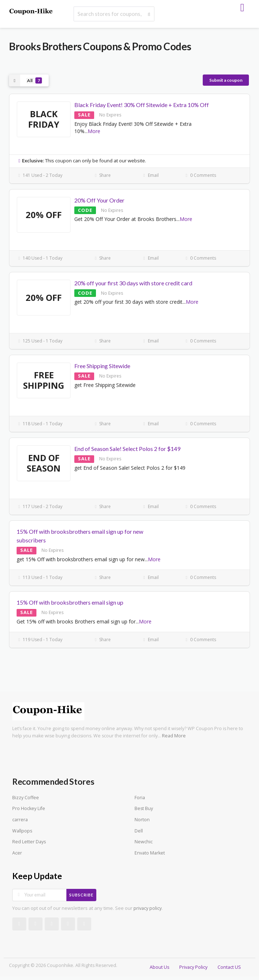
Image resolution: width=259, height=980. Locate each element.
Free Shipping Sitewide (102, 366)
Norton (142, 820)
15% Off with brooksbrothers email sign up (70, 602)
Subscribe (81, 895)
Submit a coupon (226, 80)
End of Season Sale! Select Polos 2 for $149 (127, 449)
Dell (139, 831)
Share (102, 175)
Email (150, 175)
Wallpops (22, 831)
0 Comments (200, 175)
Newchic (144, 842)
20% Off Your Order (99, 200)
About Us (159, 967)
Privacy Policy (193, 967)
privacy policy (148, 908)
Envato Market (150, 853)
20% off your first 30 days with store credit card (133, 283)
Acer (17, 853)
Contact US (229, 967)
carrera (20, 820)
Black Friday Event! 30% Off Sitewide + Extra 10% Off (142, 105)
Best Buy (144, 808)
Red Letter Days (29, 842)
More (94, 131)
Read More (174, 736)
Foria (140, 798)
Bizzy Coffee (26, 798)
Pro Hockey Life (29, 808)
